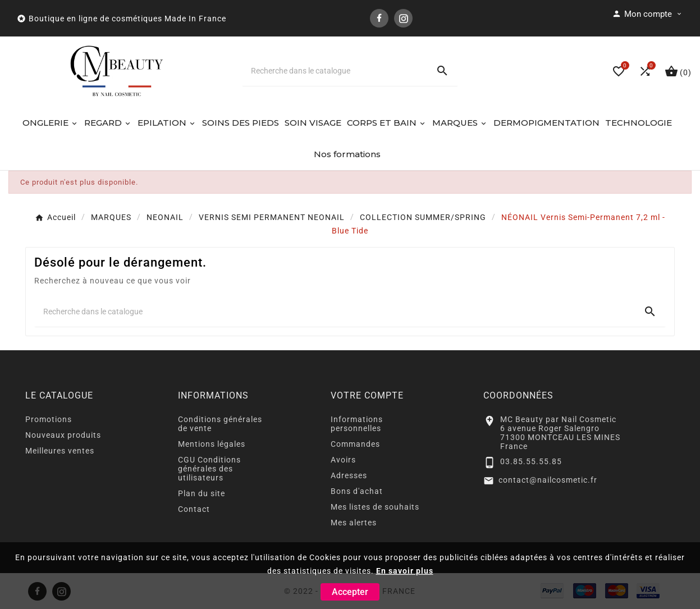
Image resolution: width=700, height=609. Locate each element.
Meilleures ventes (60, 451)
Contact (194, 509)
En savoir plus (405, 571)
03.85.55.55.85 (531, 461)
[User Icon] (648, 14)
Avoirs (343, 460)
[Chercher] (335, 71)
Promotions (49, 419)
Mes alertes (354, 523)
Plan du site (202, 493)
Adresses (349, 475)
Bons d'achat (357, 491)
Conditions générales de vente (220, 424)
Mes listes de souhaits (375, 507)
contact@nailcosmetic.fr (548, 480)
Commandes (355, 444)
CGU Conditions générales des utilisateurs (209, 469)
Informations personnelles (357, 424)
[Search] (442, 71)
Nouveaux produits (63, 435)
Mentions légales (212, 444)
